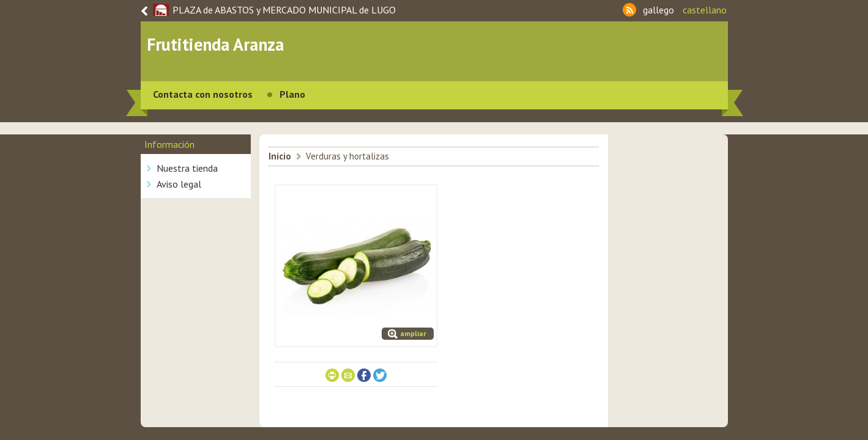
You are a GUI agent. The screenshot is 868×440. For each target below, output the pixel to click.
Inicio (280, 156)
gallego (658, 10)
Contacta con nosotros (203, 94)
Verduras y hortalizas (347, 156)
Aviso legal (179, 184)
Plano (292, 94)
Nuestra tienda (187, 168)
